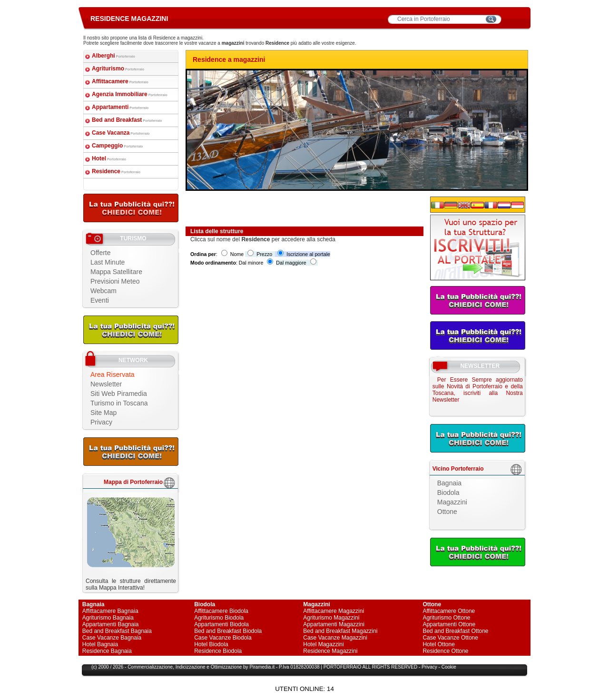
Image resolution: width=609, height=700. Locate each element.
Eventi (100, 300)
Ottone (447, 512)
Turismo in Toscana (119, 403)
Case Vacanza (121, 133)
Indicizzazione (191, 667)
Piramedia (260, 667)
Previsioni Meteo (115, 281)
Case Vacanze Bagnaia (112, 638)
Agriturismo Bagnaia (108, 618)
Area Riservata (113, 375)
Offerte (101, 253)
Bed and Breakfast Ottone (455, 631)
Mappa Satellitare (116, 272)
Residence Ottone (445, 651)
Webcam (103, 291)
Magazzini (452, 502)
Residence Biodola (218, 651)
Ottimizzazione (226, 667)
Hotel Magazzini (323, 644)
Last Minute (108, 262)
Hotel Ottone (438, 644)
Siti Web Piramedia (119, 394)
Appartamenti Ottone (449, 624)
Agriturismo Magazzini (331, 618)
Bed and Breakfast (127, 120)
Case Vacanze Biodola (223, 638)
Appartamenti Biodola (221, 624)
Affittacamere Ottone (449, 611)
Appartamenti (120, 107)
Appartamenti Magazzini (334, 624)
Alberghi (113, 56)
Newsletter (106, 384)
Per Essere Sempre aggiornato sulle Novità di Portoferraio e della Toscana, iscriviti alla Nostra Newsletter (478, 390)
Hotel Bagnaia (100, 644)
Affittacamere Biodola (221, 611)
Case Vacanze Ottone (450, 638)
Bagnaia (449, 483)
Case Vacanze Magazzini (335, 638)
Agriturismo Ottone (446, 618)
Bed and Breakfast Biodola (228, 631)
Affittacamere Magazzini (334, 611)
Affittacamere (120, 81)
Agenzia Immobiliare (130, 94)
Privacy (101, 422)
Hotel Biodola (211, 644)
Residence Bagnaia (107, 651)
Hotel (109, 158)
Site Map (103, 413)
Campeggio (117, 146)
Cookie (449, 667)
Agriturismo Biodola (219, 618)
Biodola (448, 493)
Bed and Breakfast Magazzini (340, 631)
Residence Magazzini (330, 651)
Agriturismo (118, 69)
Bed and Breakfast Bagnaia (117, 631)
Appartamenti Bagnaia (111, 624)
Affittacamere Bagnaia (110, 611)
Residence (116, 171)
